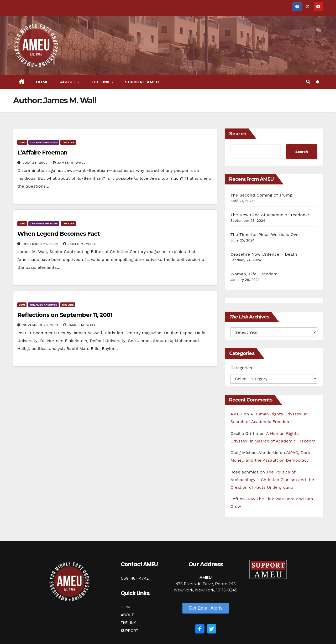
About (69, 82)
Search (238, 134)
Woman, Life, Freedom (254, 274)
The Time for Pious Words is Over (265, 235)
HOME (126, 607)
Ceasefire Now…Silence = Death (264, 254)
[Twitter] (212, 629)
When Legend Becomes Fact (59, 234)
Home (42, 82)
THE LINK (128, 623)
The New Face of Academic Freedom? (270, 215)
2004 (22, 223)
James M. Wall (69, 163)
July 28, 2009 (36, 163)
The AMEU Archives (44, 142)
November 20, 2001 (41, 325)
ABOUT (127, 615)
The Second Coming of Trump (262, 195)
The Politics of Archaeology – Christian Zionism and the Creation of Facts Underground (272, 480)
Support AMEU (142, 82)
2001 (22, 305)
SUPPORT (130, 630)
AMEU (237, 414)
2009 (22, 142)
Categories (241, 368)
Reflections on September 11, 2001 (65, 315)
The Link (101, 82)
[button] (308, 82)
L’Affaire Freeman (42, 153)
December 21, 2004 (41, 244)
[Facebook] (200, 629)
